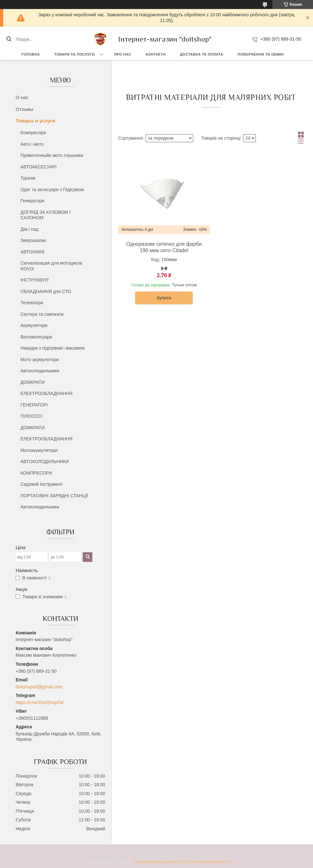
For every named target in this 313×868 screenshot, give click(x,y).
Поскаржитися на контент (157, 862)
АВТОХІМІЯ (32, 252)
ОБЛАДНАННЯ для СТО (46, 291)
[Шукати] (9, 39)
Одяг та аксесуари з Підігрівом (52, 190)
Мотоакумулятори (39, 450)
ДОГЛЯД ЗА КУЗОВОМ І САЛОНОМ (46, 215)
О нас (22, 97)
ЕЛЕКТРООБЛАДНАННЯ (46, 393)
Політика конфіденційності (207, 862)
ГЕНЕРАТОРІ (34, 405)
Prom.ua (186, 850)
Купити (164, 298)
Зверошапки (33, 240)
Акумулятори (34, 325)
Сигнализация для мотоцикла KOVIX (51, 266)
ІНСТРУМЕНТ (35, 280)
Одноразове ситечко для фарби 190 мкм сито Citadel (164, 247)
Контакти (156, 54)
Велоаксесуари (36, 337)
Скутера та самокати (42, 314)
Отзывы (24, 109)
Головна (31, 54)
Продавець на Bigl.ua (156, 856)
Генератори (32, 201)
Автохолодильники (40, 371)
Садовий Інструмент (42, 484)
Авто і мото (32, 144)
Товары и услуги (35, 121)
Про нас (123, 54)
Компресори (33, 133)
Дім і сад (29, 229)
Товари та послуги (75, 54)
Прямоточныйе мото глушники (52, 155)
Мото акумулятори (40, 360)
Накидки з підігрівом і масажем (53, 348)
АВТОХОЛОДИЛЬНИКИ (45, 461)
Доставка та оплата (202, 54)
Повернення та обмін (261, 54)
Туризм (28, 178)
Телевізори (32, 303)
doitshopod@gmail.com (39, 687)
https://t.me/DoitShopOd (39, 702)
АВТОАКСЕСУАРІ (38, 167)
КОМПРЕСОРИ (36, 473)
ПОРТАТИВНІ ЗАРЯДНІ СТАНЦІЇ (54, 496)
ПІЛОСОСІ (31, 416)
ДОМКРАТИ (32, 382)
